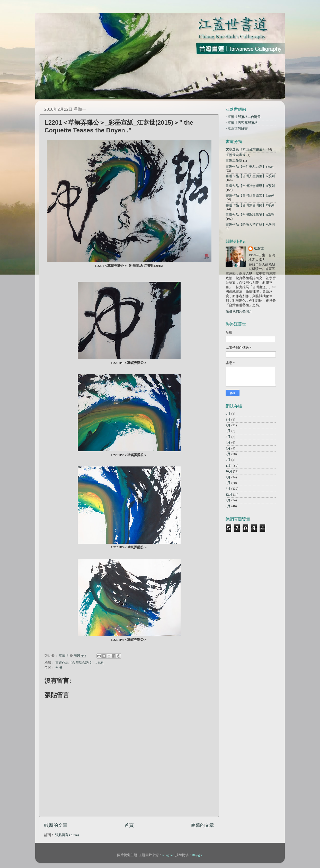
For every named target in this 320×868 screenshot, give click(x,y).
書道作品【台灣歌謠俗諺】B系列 (250, 215)
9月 (228, 414)
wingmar (168, 855)
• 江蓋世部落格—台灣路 (243, 117)
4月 (228, 442)
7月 (228, 425)
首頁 (129, 825)
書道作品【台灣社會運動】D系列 (250, 186)
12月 (229, 495)
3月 (228, 448)
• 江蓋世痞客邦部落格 (242, 123)
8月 (228, 420)
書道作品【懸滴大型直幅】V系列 (250, 225)
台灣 (59, 668)
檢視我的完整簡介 (239, 311)
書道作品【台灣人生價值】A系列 (250, 176)
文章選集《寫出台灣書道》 (246, 149)
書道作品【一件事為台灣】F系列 (250, 167)
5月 (228, 437)
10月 (229, 471)
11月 (229, 466)
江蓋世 (259, 249)
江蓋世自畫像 (236, 155)
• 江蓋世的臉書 (237, 129)
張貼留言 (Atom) (67, 835)
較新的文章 (56, 825)
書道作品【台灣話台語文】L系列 (80, 663)
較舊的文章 (202, 825)
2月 (228, 454)
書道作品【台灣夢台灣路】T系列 (250, 205)
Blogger (197, 855)
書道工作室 (234, 161)
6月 (228, 431)
